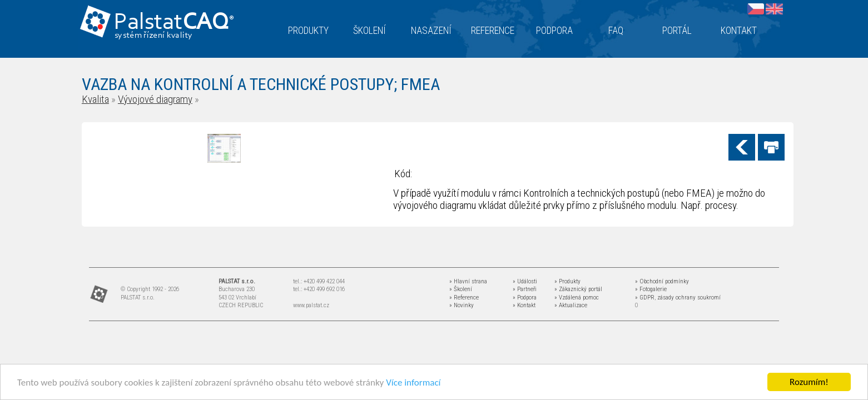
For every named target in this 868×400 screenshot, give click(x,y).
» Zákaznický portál (578, 289)
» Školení (461, 289)
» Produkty (567, 281)
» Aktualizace (571, 305)
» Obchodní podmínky (662, 281)
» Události (525, 281)
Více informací (413, 383)
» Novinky (462, 305)
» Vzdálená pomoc (577, 297)
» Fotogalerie (651, 289)
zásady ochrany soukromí (689, 297)
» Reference (464, 297)
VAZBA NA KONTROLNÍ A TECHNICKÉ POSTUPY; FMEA (261, 84)
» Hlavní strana (468, 281)
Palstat (174, 23)
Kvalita (95, 99)
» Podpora (525, 297)
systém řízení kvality (154, 36)
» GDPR (645, 297)
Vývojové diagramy (155, 99)
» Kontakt (524, 305)
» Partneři (525, 289)
